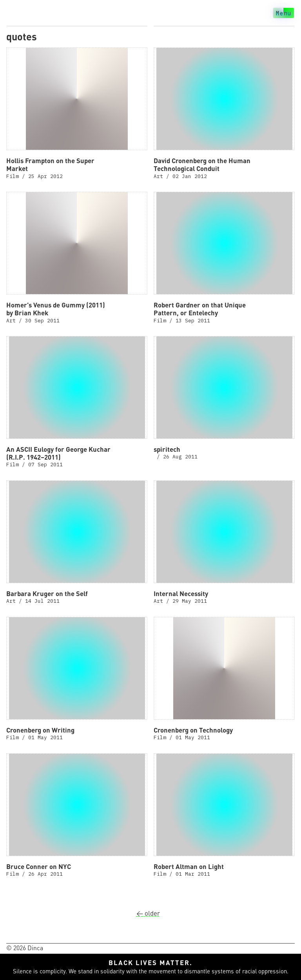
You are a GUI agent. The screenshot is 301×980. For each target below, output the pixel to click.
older (148, 913)
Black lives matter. (150, 963)
